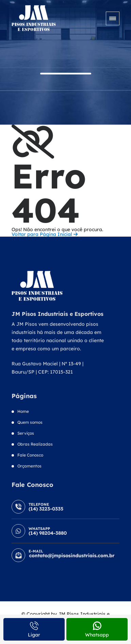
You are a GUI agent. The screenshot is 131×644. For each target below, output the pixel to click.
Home (23, 411)
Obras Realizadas (35, 444)
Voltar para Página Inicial (45, 234)
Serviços (26, 433)
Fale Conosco (30, 455)
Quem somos (30, 422)
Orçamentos (29, 466)
